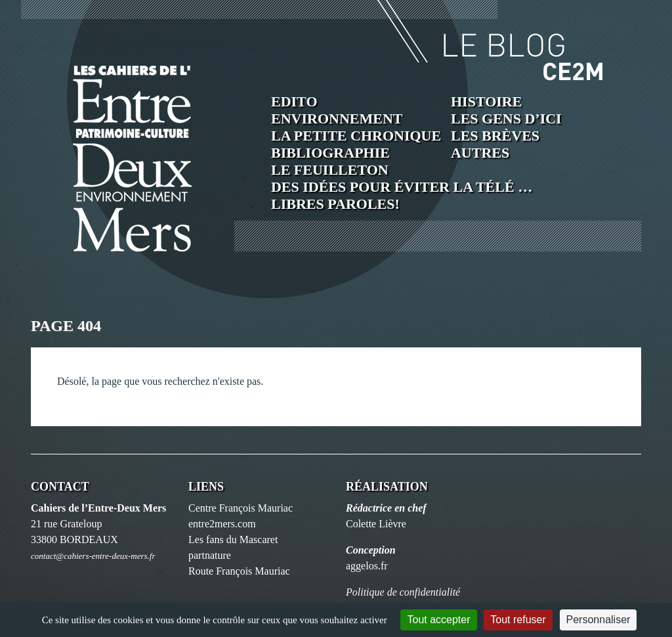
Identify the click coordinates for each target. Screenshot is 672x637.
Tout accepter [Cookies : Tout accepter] (438, 620)
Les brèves (495, 136)
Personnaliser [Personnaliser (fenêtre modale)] (598, 620)
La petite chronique (356, 136)
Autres (480, 153)
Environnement (337, 119)
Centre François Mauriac (241, 508)
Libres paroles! (335, 204)
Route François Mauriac (239, 571)
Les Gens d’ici (506, 119)
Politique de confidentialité (403, 592)
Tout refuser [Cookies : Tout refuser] (518, 620)
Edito (294, 101)
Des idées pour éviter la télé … (402, 187)
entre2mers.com (222, 524)
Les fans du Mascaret (233, 539)
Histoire (486, 101)
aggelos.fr (367, 566)
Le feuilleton (330, 170)
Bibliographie (330, 153)
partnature (210, 555)
